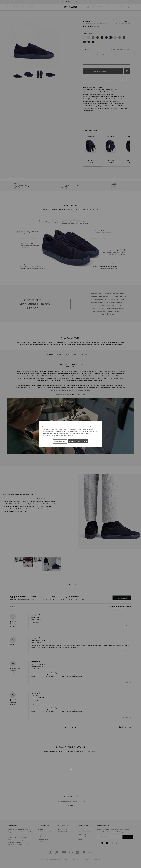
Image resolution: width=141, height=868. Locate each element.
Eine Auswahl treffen (60, 442)
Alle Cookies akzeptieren (78, 441)
